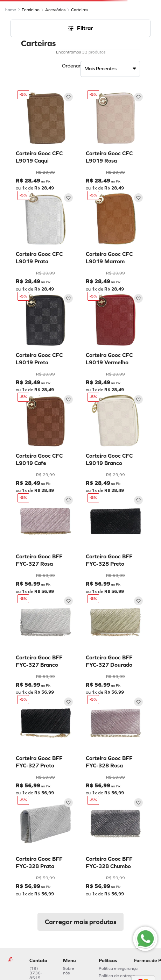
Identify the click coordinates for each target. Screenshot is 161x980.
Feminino (31, 10)
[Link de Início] (11, 10)
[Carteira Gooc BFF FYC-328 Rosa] (115, 745)
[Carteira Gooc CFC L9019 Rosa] (115, 141)
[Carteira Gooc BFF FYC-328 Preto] (115, 544)
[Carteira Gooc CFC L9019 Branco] (115, 443)
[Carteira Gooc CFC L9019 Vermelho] (115, 342)
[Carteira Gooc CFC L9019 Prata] (45, 241)
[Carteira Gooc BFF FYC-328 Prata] (45, 846)
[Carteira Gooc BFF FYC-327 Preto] (45, 745)
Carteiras (80, 10)
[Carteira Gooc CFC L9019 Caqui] (45, 141)
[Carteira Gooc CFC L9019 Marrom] (115, 241)
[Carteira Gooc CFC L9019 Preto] (45, 342)
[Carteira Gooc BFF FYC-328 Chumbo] (115, 846)
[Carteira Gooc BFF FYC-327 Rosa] (45, 544)
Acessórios (55, 10)
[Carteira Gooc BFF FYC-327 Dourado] (115, 645)
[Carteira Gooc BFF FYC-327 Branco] (45, 645)
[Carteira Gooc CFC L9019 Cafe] (45, 443)
